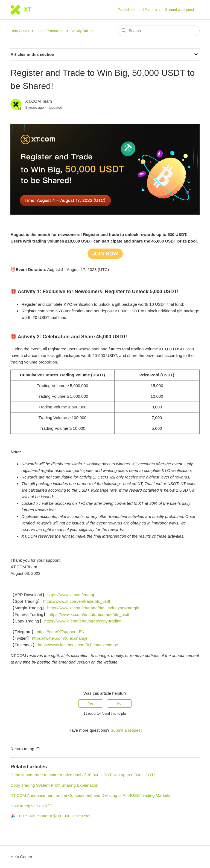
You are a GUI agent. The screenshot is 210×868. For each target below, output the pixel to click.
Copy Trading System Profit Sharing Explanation (54, 785)
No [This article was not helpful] (119, 703)
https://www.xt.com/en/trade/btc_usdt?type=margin (93, 608)
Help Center (20, 31)
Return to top (26, 748)
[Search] (159, 31)
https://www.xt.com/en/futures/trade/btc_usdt (89, 614)
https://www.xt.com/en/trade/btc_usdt (77, 601)
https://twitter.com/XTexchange (60, 638)
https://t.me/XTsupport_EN (61, 632)
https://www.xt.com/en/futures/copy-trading (83, 621)
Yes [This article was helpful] (91, 703)
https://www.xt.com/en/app (71, 595)
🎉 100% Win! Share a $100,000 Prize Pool (50, 816)
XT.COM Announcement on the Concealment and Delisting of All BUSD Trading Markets (90, 795)
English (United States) (140, 10)
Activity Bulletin (82, 31)
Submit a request (180, 10)
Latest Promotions (50, 31)
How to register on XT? (31, 806)
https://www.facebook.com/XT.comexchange (78, 645)
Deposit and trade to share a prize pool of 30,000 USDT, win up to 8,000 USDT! (83, 775)
